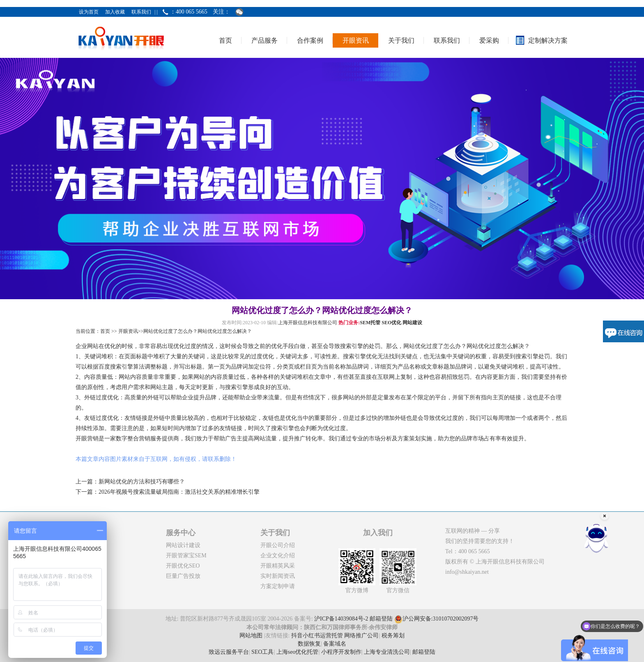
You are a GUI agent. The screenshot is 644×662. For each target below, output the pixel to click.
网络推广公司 (361, 636)
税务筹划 (393, 636)
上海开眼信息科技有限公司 (308, 323)
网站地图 (251, 636)
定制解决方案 (548, 40)
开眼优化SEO (183, 566)
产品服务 (264, 40)
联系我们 (141, 12)
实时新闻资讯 (278, 576)
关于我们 (401, 40)
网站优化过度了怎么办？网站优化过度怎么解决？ (198, 331)
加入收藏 (115, 12)
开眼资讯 (356, 40)
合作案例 (310, 40)
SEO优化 (391, 323)
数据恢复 (309, 644)
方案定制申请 (278, 586)
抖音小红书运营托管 (317, 636)
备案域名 (335, 644)
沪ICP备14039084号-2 (341, 619)
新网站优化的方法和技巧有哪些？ (142, 482)
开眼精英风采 (278, 566)
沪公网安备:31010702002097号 (437, 619)
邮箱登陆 (381, 619)
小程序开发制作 (341, 652)
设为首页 (89, 12)
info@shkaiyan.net (467, 572)
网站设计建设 (183, 545)
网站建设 (412, 323)
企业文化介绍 (278, 555)
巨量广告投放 (183, 576)
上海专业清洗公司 (387, 652)
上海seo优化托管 (298, 652)
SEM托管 (370, 323)
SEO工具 (262, 652)
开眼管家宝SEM (186, 555)
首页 (225, 40)
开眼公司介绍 (278, 545)
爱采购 (489, 40)
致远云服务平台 (229, 652)
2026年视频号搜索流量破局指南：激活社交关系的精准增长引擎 (179, 492)
